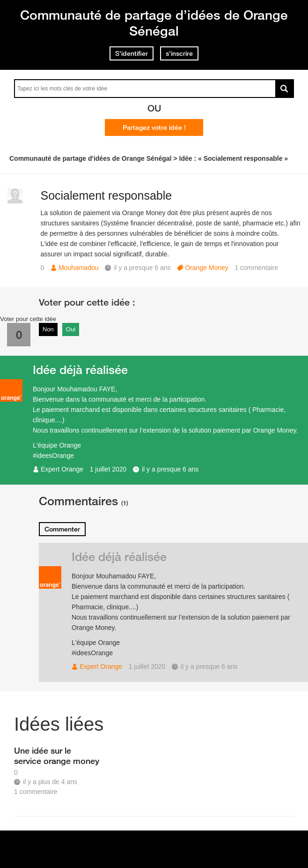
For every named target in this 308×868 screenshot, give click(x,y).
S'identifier (132, 53)
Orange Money (207, 268)
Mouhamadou (79, 268)
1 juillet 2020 (108, 469)
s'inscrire (179, 53)
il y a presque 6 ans (170, 469)
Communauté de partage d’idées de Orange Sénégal (154, 23)
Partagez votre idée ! (154, 127)
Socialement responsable (106, 195)
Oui (71, 329)
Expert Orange (62, 469)
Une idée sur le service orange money (57, 756)
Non (48, 329)
